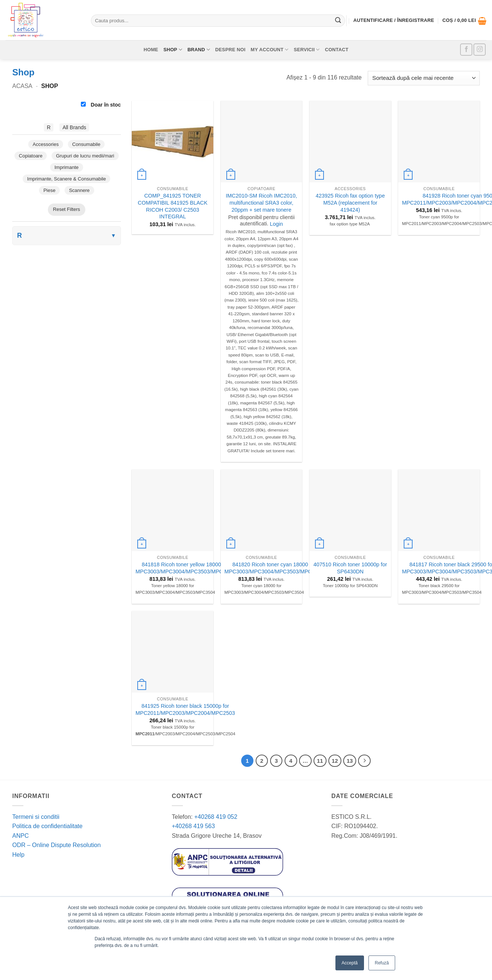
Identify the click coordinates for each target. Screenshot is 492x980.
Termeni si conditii (36, 817)
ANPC (20, 836)
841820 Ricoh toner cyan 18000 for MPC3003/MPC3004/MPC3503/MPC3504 (274, 568)
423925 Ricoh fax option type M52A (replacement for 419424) (350, 203)
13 (350, 761)
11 (320, 761)
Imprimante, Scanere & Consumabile (66, 179)
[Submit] (338, 21)
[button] (464, 21)
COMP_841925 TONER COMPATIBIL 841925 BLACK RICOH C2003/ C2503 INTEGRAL (173, 206)
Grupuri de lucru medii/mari (85, 156)
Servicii (307, 50)
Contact (337, 50)
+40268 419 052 (215, 817)
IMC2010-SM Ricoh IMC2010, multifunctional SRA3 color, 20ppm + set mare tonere (262, 203)
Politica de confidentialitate (47, 826)
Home (151, 50)
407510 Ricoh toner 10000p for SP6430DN (350, 568)
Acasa (22, 86)
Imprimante (67, 167)
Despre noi (230, 50)
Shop (173, 50)
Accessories (46, 144)
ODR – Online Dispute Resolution (56, 845)
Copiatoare (31, 156)
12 (335, 761)
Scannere (79, 190)
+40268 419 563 (193, 826)
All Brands (74, 127)
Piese (50, 190)
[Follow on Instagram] (480, 50)
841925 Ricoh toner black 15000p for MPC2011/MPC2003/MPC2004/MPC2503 (185, 709)
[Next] (364, 761)
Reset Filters (67, 209)
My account (270, 50)
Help (18, 855)
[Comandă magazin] (424, 78)
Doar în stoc (101, 105)
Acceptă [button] (350, 963)
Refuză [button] (382, 963)
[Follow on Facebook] (466, 50)
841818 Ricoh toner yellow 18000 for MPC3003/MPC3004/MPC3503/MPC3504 (185, 568)
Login (276, 224)
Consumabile (86, 144)
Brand (199, 50)
